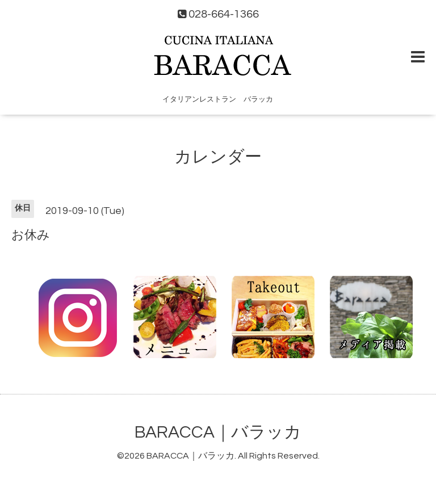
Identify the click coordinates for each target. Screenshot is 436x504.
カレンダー (218, 157)
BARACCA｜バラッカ (218, 432)
